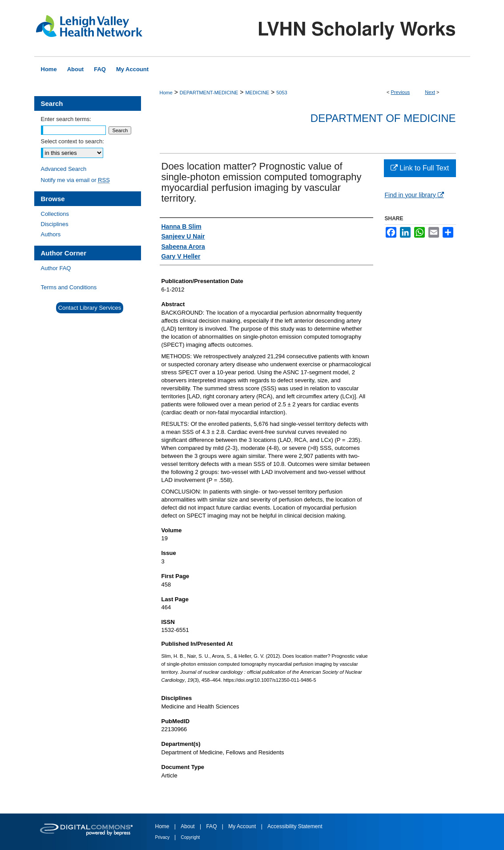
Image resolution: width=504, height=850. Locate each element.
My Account (243, 826)
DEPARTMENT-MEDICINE (209, 93)
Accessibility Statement (295, 826)
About (188, 826)
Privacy (163, 837)
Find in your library (414, 195)
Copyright (191, 837)
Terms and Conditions (69, 287)
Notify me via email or (75, 180)
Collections (55, 214)
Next (430, 92)
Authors (51, 234)
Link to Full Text (420, 168)
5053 (282, 93)
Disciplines (55, 224)
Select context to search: (73, 141)
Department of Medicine (383, 118)
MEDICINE (257, 93)
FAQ (212, 826)
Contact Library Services (90, 308)
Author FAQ (56, 268)
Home (166, 93)
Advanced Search (64, 169)
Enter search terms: (66, 119)
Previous (401, 92)
